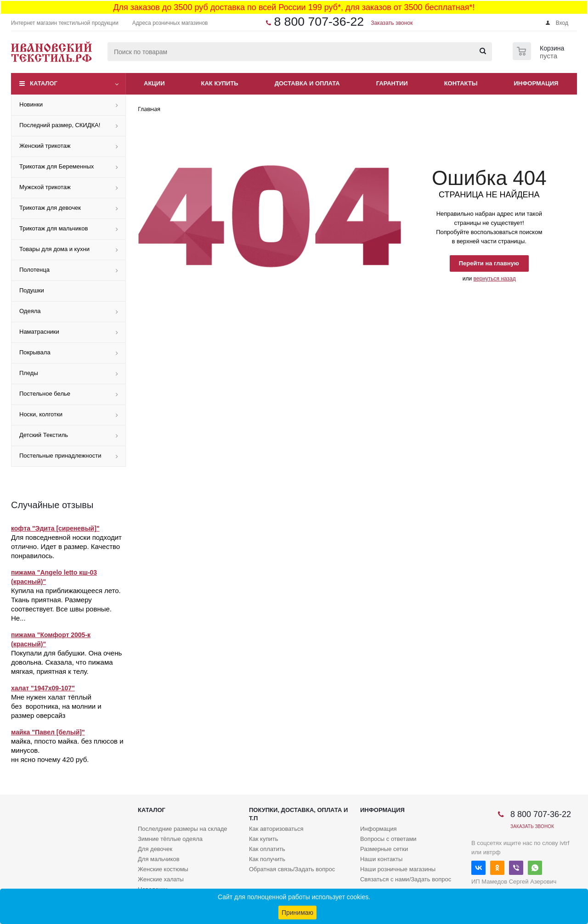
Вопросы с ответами (388, 839)
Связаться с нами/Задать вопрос (406, 879)
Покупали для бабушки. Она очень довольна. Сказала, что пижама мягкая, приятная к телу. (66, 662)
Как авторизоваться (276, 829)
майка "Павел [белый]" (48, 732)
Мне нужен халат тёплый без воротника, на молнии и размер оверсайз (56, 706)
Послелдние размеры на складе (183, 829)
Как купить (220, 83)
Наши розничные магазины (398, 869)
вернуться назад (495, 279)
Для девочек (155, 849)
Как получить (267, 859)
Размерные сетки (384, 849)
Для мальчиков (159, 859)
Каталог (44, 83)
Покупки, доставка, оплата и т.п (298, 814)
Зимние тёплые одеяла (170, 839)
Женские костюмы (163, 869)
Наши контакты (381, 859)
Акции (154, 83)
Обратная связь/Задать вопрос (292, 869)
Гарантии (392, 83)
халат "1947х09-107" (43, 688)
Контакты (461, 83)
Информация (536, 83)
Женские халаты (161, 879)
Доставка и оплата (307, 83)
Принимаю (297, 913)
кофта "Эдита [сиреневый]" (55, 528)
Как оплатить (267, 849)
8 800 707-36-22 (319, 22)
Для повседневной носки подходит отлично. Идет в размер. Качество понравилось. (66, 546)
